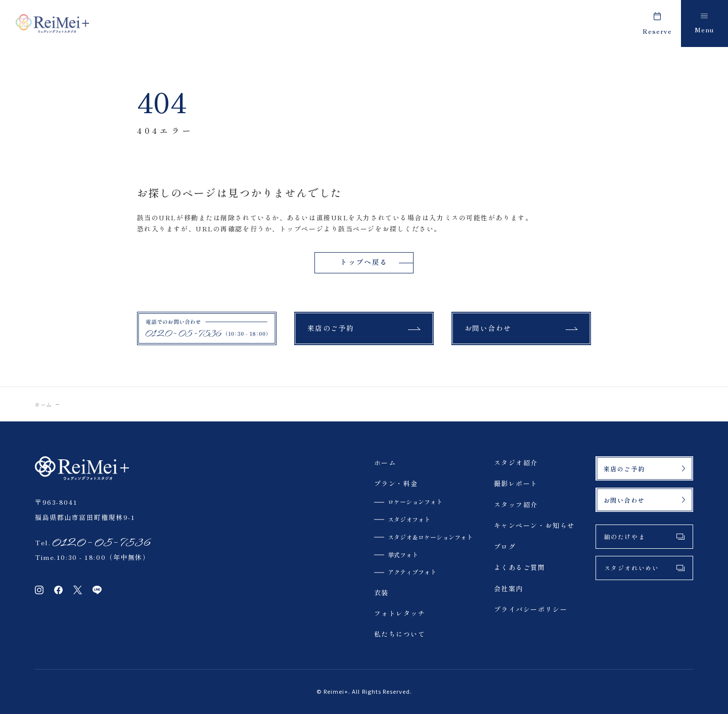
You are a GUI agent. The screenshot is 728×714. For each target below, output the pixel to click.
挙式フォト (403, 555)
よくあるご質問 (520, 567)
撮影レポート (516, 483)
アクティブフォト (412, 572)
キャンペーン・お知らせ (534, 525)
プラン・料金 (396, 483)
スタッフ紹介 (516, 505)
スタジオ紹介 (516, 463)
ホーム (43, 405)
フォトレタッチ (400, 613)
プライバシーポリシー (531, 609)
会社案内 (509, 588)
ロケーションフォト (415, 502)
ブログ (505, 546)
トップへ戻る (364, 262)
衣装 (381, 592)
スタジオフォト (409, 519)
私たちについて (400, 634)
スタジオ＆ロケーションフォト (430, 537)
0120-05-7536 (101, 542)
